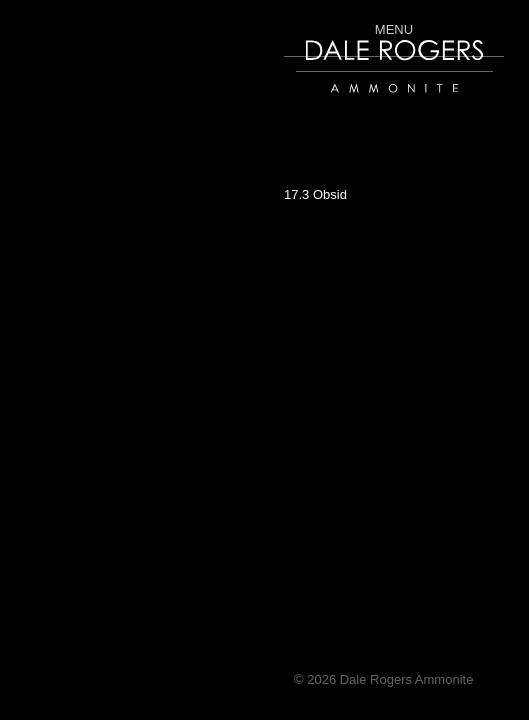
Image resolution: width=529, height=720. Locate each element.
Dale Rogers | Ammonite (366, 102)
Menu (394, 29)
